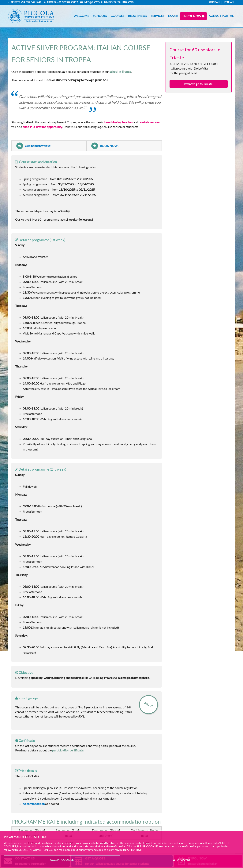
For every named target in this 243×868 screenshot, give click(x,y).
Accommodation (34, 804)
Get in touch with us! (34, 146)
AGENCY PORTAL (221, 16)
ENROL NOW (192, 16)
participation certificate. (68, 750)
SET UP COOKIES (181, 860)
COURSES (117, 16)
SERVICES (157, 16)
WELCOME (81, 16)
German (214, 2)
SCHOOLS (100, 16)
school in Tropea (120, 72)
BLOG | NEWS (137, 16)
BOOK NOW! (105, 146)
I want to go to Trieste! (199, 84)
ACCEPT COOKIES (62, 860)
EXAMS (173, 16)
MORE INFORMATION (128, 850)
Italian (229, 2)
